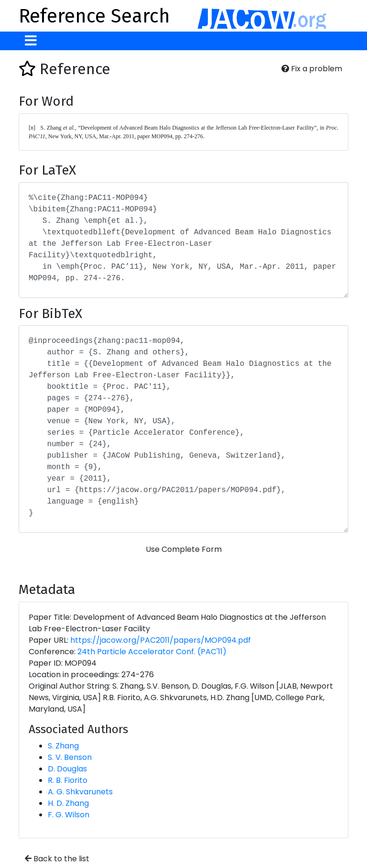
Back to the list (57, 859)
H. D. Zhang (68, 803)
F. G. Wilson (69, 815)
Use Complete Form (184, 549)
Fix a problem (312, 69)
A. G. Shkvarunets (80, 792)
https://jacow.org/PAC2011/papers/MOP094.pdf (161, 640)
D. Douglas (67, 769)
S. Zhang (63, 746)
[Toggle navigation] (31, 41)
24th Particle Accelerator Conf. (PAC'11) (152, 652)
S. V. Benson (70, 757)
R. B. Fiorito (68, 780)
